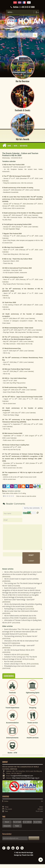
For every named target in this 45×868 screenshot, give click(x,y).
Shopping (33, 711)
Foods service (33, 726)
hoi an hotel (37, 826)
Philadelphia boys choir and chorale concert (20, 670)
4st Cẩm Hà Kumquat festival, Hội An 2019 (19, 654)
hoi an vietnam (27, 826)
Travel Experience (12, 711)
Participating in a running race (15, 613)
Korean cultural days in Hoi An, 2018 (17, 668)
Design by (24, 859)
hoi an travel (17, 826)
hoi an (7, 826)
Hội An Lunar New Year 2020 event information (21, 615)
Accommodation (12, 726)
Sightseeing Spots (33, 696)
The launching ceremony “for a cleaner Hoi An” (21, 640)
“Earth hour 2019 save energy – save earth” (19, 649)
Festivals (12, 696)
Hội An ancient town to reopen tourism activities (21, 583)
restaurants (7, 830)
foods (17, 830)
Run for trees (9, 665)
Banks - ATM (12, 757)
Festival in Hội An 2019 (12, 658)
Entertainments (12, 741)
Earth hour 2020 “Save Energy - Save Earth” (19, 603)
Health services (33, 741)
